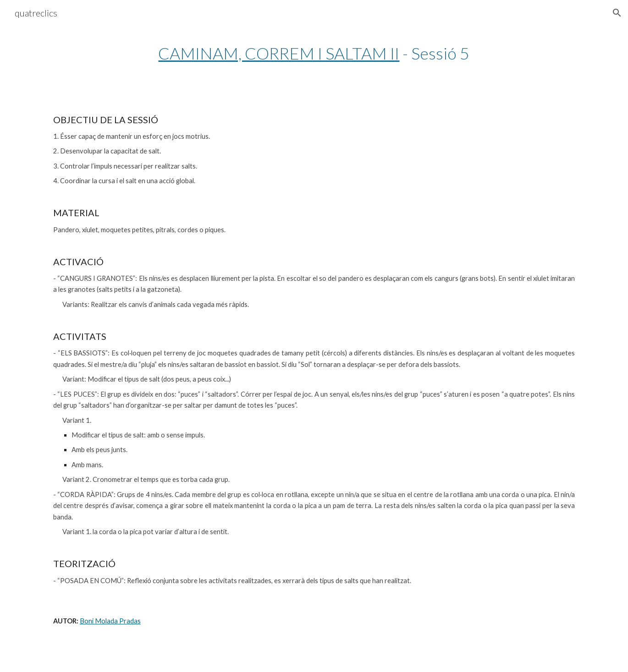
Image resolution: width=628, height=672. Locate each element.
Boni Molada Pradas (110, 621)
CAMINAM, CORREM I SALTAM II (279, 53)
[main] (314, 53)
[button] (617, 13)
